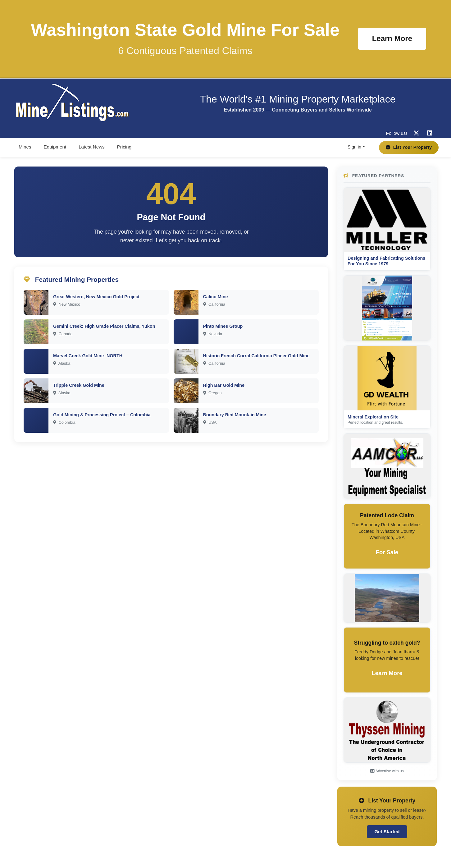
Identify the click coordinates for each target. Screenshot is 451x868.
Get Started (387, 831)
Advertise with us (387, 771)
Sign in (354, 147)
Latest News (92, 147)
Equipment (55, 147)
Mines (25, 147)
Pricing (124, 147)
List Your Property (409, 147)
